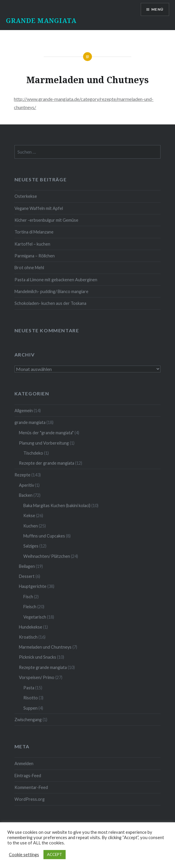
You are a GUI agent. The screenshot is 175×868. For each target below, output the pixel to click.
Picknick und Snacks (38, 657)
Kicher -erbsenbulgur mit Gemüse (46, 220)
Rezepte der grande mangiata (47, 463)
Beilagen (27, 566)
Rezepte (22, 475)
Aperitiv (26, 485)
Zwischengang (28, 720)
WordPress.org (30, 799)
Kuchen (31, 526)
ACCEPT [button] (55, 854)
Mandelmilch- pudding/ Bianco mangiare (51, 291)
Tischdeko (33, 453)
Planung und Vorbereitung (44, 443)
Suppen (30, 708)
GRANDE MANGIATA (41, 20)
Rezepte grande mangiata (43, 667)
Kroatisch (28, 637)
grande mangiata (30, 422)
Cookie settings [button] (24, 855)
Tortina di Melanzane (34, 232)
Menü (157, 9)
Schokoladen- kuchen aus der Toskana (50, 303)
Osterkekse (26, 196)
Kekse (29, 516)
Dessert (27, 576)
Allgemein (24, 411)
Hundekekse (31, 627)
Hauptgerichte (33, 586)
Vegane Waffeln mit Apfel (39, 208)
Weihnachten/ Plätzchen (47, 556)
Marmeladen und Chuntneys (45, 647)
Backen (26, 495)
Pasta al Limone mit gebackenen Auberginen (56, 280)
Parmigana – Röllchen (35, 256)
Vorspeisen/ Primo (37, 677)
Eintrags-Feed (28, 776)
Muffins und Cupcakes (44, 536)
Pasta (29, 688)
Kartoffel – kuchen (32, 244)
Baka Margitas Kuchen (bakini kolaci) (57, 505)
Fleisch (30, 607)
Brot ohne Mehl (29, 268)
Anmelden (24, 763)
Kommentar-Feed (31, 787)
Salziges (31, 546)
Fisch (28, 597)
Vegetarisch (35, 617)
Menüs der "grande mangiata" (46, 433)
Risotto (31, 698)
